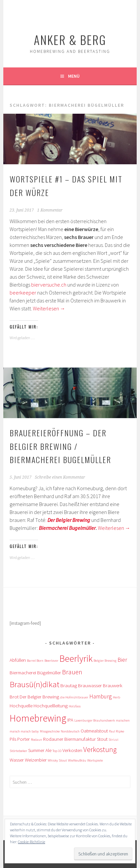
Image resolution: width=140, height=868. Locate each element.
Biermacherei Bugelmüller (67, 528)
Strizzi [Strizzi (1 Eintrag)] (113, 740)
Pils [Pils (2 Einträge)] (13, 739)
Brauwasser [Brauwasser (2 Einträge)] (90, 685)
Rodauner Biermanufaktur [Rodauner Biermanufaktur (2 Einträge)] (70, 739)
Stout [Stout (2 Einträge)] (102, 739)
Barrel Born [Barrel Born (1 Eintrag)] (35, 661)
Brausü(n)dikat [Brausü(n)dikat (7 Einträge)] (35, 684)
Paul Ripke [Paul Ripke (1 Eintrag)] (116, 731)
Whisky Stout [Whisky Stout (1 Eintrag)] (57, 760)
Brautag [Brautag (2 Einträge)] (69, 685)
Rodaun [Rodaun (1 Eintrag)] (36, 740)
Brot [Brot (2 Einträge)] (14, 697)
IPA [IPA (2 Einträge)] (70, 720)
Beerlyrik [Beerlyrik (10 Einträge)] (76, 659)
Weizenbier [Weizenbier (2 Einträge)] (36, 760)
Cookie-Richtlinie (32, 842)
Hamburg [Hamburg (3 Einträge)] (101, 696)
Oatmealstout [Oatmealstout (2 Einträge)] (94, 731)
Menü (74, 76)
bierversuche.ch (49, 285)
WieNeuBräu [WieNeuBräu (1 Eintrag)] (77, 760)
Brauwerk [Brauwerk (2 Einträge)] (113, 685)
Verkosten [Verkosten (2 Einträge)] (72, 750)
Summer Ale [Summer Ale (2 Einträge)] (40, 750)
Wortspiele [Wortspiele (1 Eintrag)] (95, 760)
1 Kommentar (50, 210)
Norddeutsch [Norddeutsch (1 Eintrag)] (70, 731)
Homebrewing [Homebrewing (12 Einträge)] (38, 718)
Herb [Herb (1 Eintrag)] (116, 697)
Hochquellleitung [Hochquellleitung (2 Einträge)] (51, 706)
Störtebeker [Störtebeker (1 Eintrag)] (18, 751)
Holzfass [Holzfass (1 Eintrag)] (75, 706)
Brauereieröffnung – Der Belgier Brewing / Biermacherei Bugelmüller (60, 446)
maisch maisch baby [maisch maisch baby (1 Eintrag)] (24, 731)
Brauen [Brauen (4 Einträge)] (72, 672)
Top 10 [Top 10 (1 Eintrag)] (57, 751)
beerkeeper (23, 293)
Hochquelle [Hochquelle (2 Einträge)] (21, 706)
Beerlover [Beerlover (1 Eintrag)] (51, 661)
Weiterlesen (49, 308)
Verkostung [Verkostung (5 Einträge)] (100, 750)
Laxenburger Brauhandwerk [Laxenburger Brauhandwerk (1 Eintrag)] (95, 720)
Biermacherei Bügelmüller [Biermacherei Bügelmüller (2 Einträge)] (35, 672)
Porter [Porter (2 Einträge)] (24, 739)
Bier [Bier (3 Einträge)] (122, 660)
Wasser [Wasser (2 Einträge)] (17, 760)
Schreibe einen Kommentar (60, 477)
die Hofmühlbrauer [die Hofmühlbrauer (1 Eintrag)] (74, 697)
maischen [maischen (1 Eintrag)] (123, 720)
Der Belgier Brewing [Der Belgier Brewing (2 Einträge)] (39, 697)
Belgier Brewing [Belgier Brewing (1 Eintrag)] (105, 661)
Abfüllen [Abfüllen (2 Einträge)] (18, 660)
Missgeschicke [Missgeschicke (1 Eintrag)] (50, 731)
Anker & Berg (70, 39)
